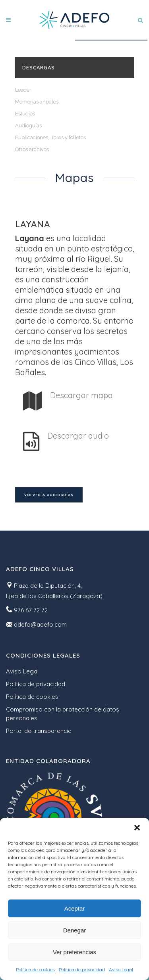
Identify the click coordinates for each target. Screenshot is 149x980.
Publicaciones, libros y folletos (50, 137)
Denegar (75, 930)
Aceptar (75, 908)
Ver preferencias (74, 952)
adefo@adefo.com (40, 624)
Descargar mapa (81, 395)
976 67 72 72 (31, 610)
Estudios (25, 114)
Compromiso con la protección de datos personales (63, 714)
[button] (137, 828)
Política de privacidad (82, 969)
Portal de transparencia (39, 731)
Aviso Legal (121, 969)
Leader (23, 90)
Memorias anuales (37, 102)
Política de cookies (35, 969)
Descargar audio (78, 436)
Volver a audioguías (49, 495)
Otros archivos (32, 149)
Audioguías (28, 126)
